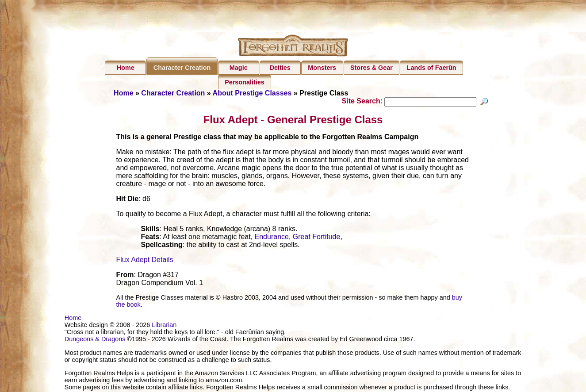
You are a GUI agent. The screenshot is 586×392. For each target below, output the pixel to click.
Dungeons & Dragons (95, 340)
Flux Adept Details (145, 261)
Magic (239, 68)
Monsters (322, 68)
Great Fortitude (317, 238)
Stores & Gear (372, 68)
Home (126, 68)
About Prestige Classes (252, 93)
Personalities (245, 82)
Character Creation (182, 68)
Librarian (164, 326)
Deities (280, 68)
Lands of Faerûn (432, 68)
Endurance (272, 238)
